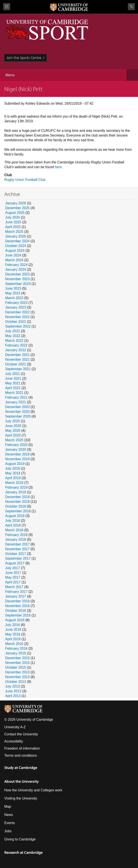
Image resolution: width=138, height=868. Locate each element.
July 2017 (13, 568)
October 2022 (16, 322)
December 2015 (17, 658)
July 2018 (13, 521)
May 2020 (13, 431)
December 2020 (17, 407)
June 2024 (13, 255)
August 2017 (15, 563)
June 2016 (13, 630)
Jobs (8, 831)
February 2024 (16, 265)
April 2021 (13, 388)
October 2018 (16, 506)
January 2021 (16, 402)
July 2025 (13, 217)
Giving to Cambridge (20, 839)
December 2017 (17, 544)
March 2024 (14, 260)
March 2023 (14, 298)
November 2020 (17, 412)
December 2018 (17, 497)
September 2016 (18, 615)
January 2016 (16, 653)
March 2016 (14, 644)
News (9, 815)
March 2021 (14, 393)
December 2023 (17, 274)
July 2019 (13, 468)
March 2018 (14, 530)
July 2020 (13, 421)
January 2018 (16, 540)
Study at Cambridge (21, 768)
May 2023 (13, 293)
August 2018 (15, 516)
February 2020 (16, 445)
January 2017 (16, 596)
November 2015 (17, 663)
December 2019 (17, 454)
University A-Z (15, 727)
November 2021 (17, 359)
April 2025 (13, 227)
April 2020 (13, 435)
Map (8, 807)
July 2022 (13, 331)
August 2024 (15, 251)
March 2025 (14, 232)
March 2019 (14, 483)
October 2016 (16, 611)
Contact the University (21, 734)
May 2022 (13, 336)
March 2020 (14, 440)
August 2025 (15, 213)
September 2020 (18, 416)
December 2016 (17, 601)
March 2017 (14, 587)
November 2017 (17, 549)
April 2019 (13, 478)
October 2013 (16, 682)
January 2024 (16, 269)
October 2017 (16, 554)
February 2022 (16, 345)
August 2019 (15, 464)
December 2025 (17, 208)
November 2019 (17, 459)
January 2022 (16, 350)
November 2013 (17, 677)
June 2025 (13, 222)
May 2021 (13, 383)
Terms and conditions (21, 755)
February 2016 (16, 648)
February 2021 (16, 397)
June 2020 (13, 426)
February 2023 (16, 303)
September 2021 (18, 369)
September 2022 (18, 326)
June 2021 (13, 378)
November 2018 (17, 502)
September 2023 (18, 284)
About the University (21, 781)
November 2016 (17, 606)
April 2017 (13, 582)
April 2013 (13, 696)
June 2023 (13, 288)
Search (131, 7)
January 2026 (16, 203)
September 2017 (18, 558)
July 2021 (13, 374)
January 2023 (16, 307)
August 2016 (15, 620)
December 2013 (17, 672)
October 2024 (16, 246)
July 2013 (13, 686)
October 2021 (16, 364)
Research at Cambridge (23, 852)
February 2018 (16, 535)
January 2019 (16, 492)
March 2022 (14, 341)
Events (10, 823)
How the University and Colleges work (33, 790)
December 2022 (17, 312)
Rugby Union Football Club (25, 180)
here (58, 167)
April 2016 (13, 639)
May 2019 (13, 473)
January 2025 (16, 236)
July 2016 (13, 625)
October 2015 (16, 667)
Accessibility (14, 741)
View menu (7, 7)
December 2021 (17, 355)
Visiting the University (21, 798)
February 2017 (16, 592)
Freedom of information (22, 748)
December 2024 (17, 241)
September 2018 (18, 511)
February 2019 (16, 487)
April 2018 (13, 525)
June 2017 (13, 573)
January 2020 (16, 450)
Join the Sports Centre (24, 58)
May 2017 (13, 577)
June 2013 (13, 691)
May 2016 (13, 634)
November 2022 (17, 317)
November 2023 (17, 279)
